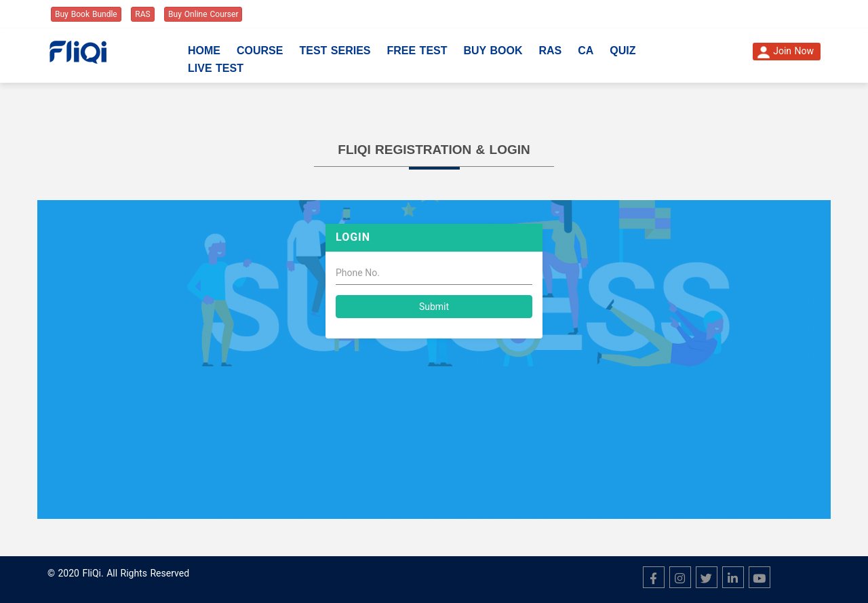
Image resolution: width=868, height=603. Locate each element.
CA (586, 51)
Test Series (335, 51)
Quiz (623, 51)
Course (260, 51)
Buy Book (493, 51)
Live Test (216, 68)
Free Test (417, 51)
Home (204, 51)
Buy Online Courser (203, 14)
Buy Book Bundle (86, 14)
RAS (142, 14)
